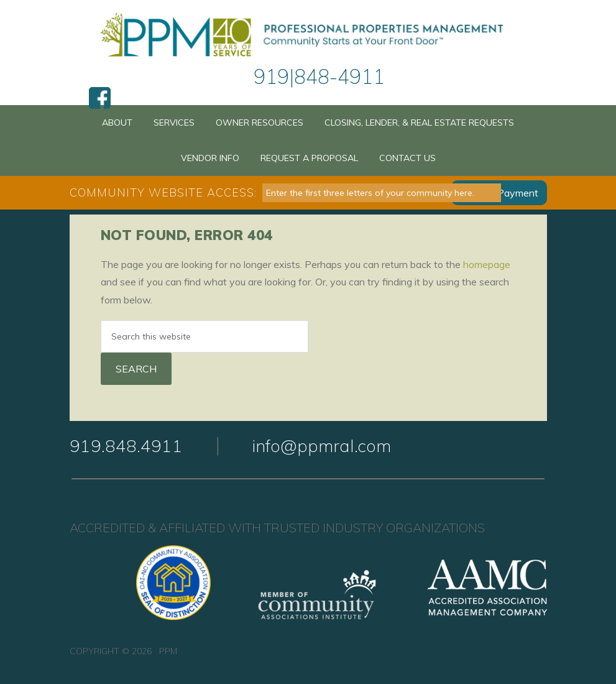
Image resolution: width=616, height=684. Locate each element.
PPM (308, 36)
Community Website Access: (163, 192)
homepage (487, 264)
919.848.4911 (126, 446)
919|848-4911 (319, 76)
